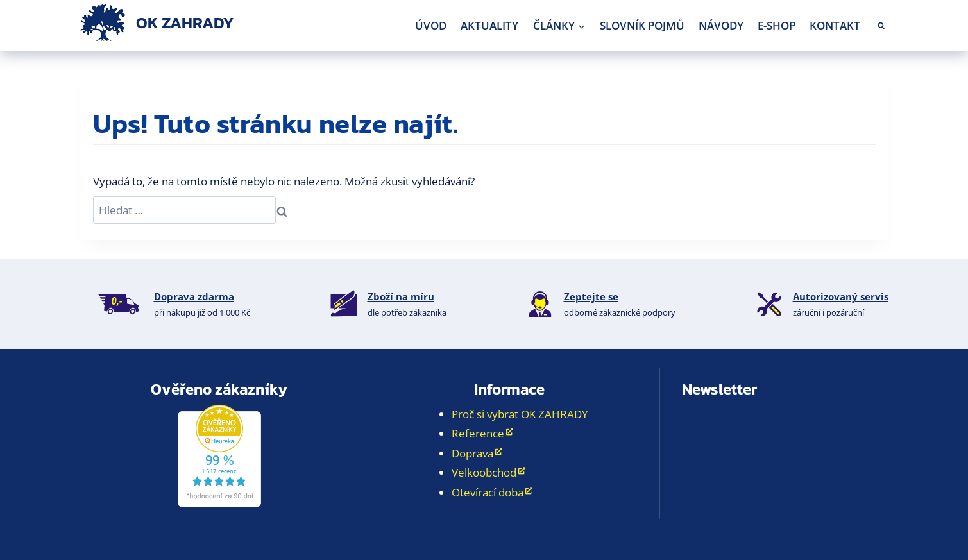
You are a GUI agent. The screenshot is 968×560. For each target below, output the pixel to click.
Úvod (431, 25)
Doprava (472, 453)
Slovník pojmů (642, 25)
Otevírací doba (488, 492)
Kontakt (835, 25)
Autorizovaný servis (841, 296)
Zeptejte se (591, 296)
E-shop (777, 25)
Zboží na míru (401, 296)
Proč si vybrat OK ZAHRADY (520, 414)
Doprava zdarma (194, 296)
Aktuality (489, 25)
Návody (721, 25)
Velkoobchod (484, 472)
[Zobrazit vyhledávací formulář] (881, 26)
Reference (478, 433)
